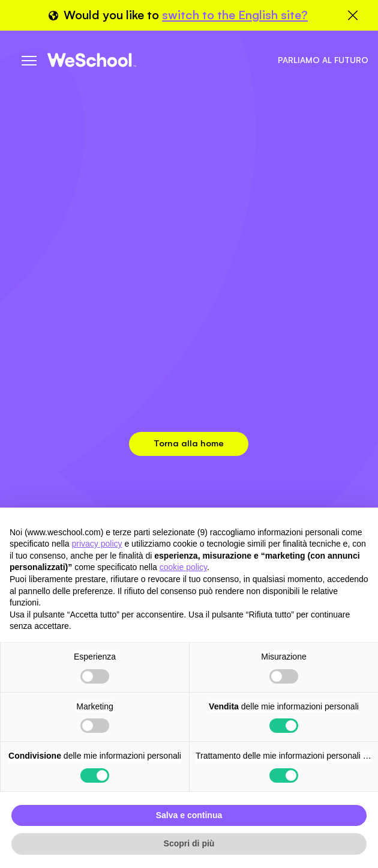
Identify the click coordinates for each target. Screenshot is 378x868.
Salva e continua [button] (189, 815)
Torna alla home (189, 443)
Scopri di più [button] (189, 843)
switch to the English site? (235, 15)
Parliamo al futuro (323, 60)
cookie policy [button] (183, 567)
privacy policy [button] (97, 544)
